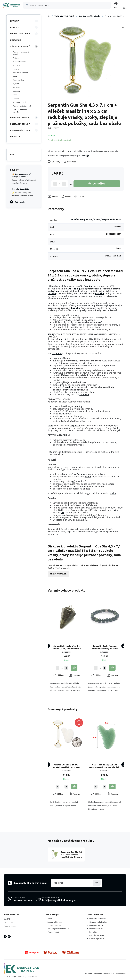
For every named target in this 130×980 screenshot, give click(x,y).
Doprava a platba (96, 925)
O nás (50, 919)
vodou (113, 493)
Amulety (16, 65)
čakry (60, 385)
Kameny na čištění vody (22, 106)
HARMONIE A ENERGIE (20, 117)
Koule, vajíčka (18, 80)
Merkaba (16, 91)
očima (56, 291)
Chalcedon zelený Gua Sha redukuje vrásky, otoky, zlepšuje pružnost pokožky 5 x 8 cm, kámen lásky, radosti (105, 766)
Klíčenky (16, 58)
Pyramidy (17, 87)
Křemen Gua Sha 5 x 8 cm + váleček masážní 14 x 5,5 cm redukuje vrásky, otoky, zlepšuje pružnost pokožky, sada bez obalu (67, 766)
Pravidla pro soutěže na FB (58, 929)
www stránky (109, 973)
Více (84, 156)
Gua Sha (88, 286)
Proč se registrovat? (97, 938)
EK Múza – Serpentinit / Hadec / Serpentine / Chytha (96, 219)
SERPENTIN (54, 334)
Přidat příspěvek (58, 574)
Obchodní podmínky (97, 919)
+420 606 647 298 (23, 900)
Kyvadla (16, 84)
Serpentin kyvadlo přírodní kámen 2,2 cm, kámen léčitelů (67, 647)
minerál (62, 339)
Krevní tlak (66, 413)
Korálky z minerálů (20, 102)
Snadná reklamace (55, 922)
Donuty (16, 98)
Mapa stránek (33, 976)
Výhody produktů (54, 925)
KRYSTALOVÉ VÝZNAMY (21, 130)
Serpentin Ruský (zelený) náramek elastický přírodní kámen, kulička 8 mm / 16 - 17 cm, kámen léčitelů (105, 647)
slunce (113, 442)
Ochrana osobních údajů (99, 922)
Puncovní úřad (53, 932)
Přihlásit (97, 883)
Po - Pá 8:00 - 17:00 (97, 935)
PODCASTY (15, 137)
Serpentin (75, 425)
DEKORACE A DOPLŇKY (20, 124)
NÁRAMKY (15, 21)
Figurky (16, 69)
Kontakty (93, 932)
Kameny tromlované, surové (21, 53)
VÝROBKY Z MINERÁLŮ (64, 16)
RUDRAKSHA (16, 40)
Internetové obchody (94, 973)
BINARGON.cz (121, 973)
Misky (15, 95)
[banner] (12, 6)
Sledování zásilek (96, 929)
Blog (13, 154)
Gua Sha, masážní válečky (90, 16)
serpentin (57, 353)
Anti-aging (74, 289)
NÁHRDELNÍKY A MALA (20, 34)
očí (76, 322)
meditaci (70, 387)
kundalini (84, 394)
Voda (50, 425)
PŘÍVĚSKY (15, 27)
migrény (78, 406)
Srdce (15, 76)
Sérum (80, 474)
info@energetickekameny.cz (59, 900)
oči (94, 510)
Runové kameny (19, 61)
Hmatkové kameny (20, 72)
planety (91, 363)
